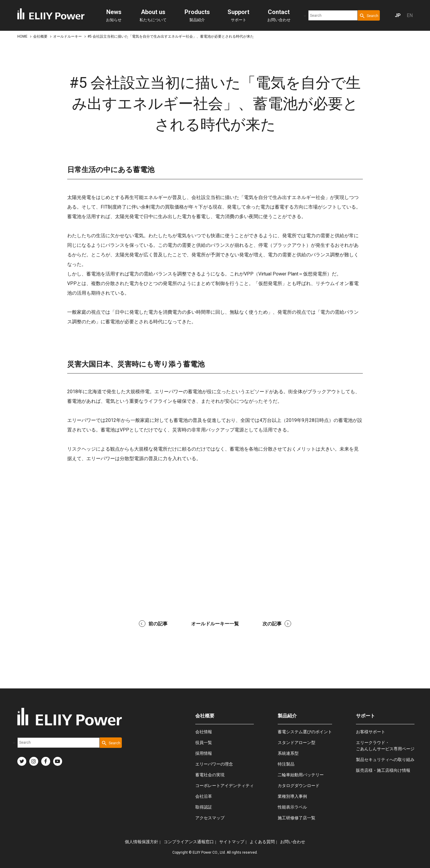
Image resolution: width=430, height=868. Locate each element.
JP (398, 15)
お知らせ (114, 15)
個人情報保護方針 (142, 842)
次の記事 (277, 624)
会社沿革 (204, 796)
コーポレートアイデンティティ (225, 786)
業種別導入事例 (292, 796)
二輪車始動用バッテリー (301, 775)
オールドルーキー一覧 (215, 624)
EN (410, 15)
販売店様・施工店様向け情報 (383, 770)
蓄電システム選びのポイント (305, 732)
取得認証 (204, 807)
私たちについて (153, 15)
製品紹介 (197, 15)
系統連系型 (288, 753)
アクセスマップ (210, 818)
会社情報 (204, 732)
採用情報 (204, 753)
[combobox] (333, 15)
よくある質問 (262, 842)
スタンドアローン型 (297, 743)
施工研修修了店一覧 (297, 818)
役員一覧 (204, 743)
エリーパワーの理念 (214, 764)
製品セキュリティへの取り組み (385, 760)
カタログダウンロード (299, 786)
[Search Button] (369, 15)
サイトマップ (232, 842)
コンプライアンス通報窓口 (189, 842)
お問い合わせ (279, 15)
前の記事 (153, 624)
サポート (238, 15)
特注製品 (286, 764)
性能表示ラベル (292, 807)
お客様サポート (371, 732)
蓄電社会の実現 (210, 775)
